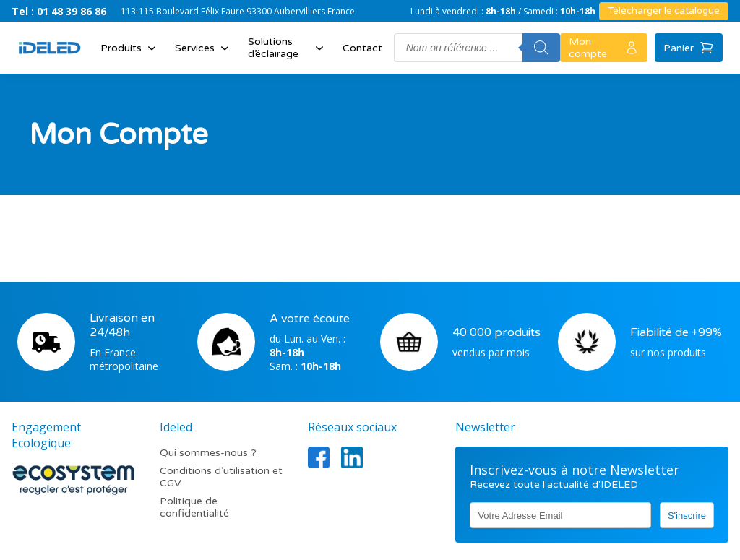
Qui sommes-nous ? (208, 453)
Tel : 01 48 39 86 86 (59, 11)
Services (203, 48)
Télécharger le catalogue (664, 11)
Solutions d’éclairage (287, 48)
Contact (362, 48)
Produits (130, 48)
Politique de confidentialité (194, 507)
